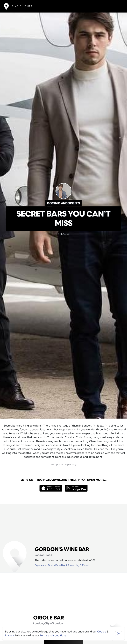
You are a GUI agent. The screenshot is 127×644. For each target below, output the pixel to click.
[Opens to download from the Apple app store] (51, 488)
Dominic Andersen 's (63, 203)
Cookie (102, 632)
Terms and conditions (53, 635)
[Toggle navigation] (118, 6)
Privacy (10, 635)
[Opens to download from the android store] (76, 488)
